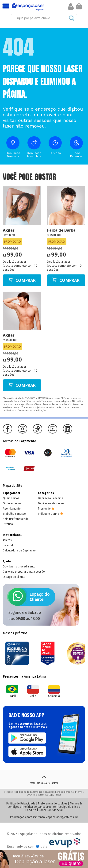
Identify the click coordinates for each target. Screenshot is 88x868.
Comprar (22, 280)
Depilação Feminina (51, 498)
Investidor (9, 545)
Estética (8, 524)
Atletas (7, 540)
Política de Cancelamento (40, 807)
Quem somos (11, 498)
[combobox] (44, 18)
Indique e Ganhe (49, 514)
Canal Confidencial (51, 810)
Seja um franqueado (16, 519)
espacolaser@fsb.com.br (62, 817)
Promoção (44, 509)
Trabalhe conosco (14, 514)
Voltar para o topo (44, 780)
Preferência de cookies (53, 804)
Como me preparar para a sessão (24, 572)
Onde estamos (12, 503)
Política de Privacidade (21, 804)
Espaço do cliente (14, 577)
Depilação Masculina (51, 503)
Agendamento (12, 509)
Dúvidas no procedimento (19, 567)
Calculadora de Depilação (19, 551)
